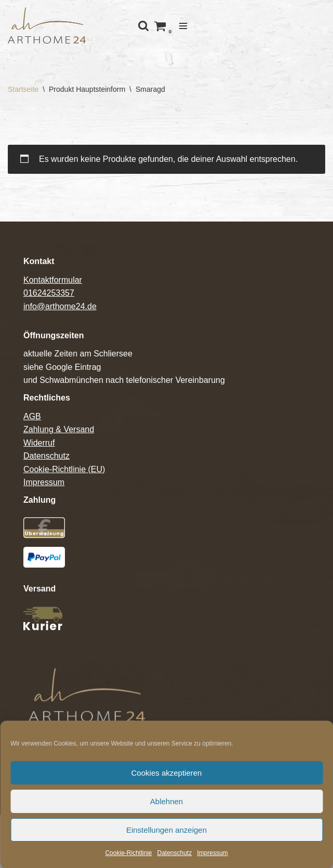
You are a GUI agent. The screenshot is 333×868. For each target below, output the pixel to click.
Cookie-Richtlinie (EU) (64, 469)
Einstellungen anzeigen (166, 830)
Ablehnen (166, 801)
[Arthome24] (47, 26)
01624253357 (49, 293)
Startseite (23, 89)
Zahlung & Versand (59, 429)
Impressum (212, 853)
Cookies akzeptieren (167, 773)
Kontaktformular (53, 280)
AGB (32, 416)
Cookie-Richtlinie (128, 853)
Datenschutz (175, 853)
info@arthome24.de (60, 306)
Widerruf (39, 443)
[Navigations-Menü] (183, 26)
